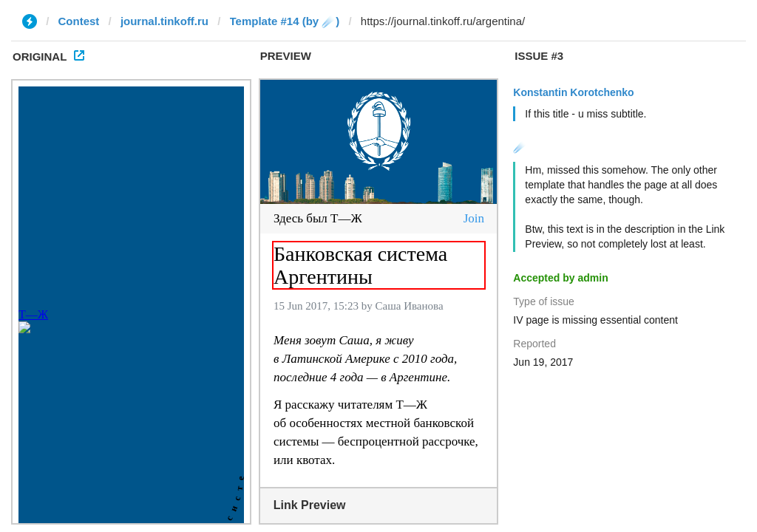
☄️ (519, 147)
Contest (79, 21)
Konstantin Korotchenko (573, 92)
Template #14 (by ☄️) (285, 21)
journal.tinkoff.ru (164, 21)
